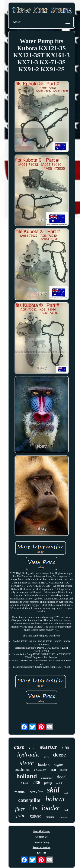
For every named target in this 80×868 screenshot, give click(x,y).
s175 (47, 757)
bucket (64, 770)
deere (59, 755)
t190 (65, 748)
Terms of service (42, 847)
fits (33, 808)
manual (20, 792)
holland (27, 776)
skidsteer (63, 817)
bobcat (55, 799)
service (36, 792)
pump (48, 783)
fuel (66, 810)
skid (53, 790)
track (66, 793)
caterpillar (30, 800)
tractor (40, 770)
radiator (50, 817)
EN (39, 853)
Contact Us (41, 837)
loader (51, 808)
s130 (36, 783)
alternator (47, 778)
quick (59, 783)
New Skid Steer (41, 831)
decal (62, 777)
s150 (32, 748)
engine (59, 765)
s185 (25, 783)
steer (26, 763)
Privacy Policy (42, 842)
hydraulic (28, 754)
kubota (36, 816)
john (21, 816)
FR (44, 853)
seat (53, 770)
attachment (22, 770)
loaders (44, 764)
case (19, 747)
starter (49, 747)
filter (20, 809)
